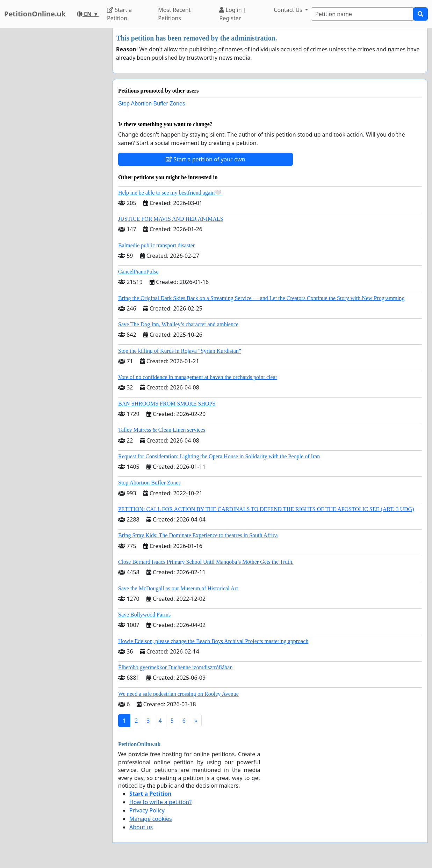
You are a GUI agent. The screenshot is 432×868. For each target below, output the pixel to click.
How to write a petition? (160, 802)
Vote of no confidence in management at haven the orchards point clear (198, 377)
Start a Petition (119, 14)
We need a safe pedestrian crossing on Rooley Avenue (178, 694)
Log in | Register (233, 14)
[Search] (362, 14)
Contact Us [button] (289, 10)
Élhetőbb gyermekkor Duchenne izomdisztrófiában (175, 667)
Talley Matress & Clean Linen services (162, 430)
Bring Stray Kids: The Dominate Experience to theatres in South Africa (198, 535)
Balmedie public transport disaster (156, 245)
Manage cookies (151, 819)
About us (141, 827)
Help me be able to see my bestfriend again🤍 (170, 193)
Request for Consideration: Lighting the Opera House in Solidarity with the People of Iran (219, 456)
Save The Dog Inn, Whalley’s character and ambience (178, 324)
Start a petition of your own (205, 159)
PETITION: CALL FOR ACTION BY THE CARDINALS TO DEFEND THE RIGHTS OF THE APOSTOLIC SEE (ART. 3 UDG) (266, 509)
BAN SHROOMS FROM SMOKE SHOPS (167, 404)
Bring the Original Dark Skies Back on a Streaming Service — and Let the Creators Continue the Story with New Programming (261, 298)
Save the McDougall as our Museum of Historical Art (178, 588)
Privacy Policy (147, 810)
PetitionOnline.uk (35, 14)
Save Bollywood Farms (144, 615)
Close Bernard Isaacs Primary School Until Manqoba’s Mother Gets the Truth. (206, 562)
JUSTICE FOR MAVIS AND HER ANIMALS (171, 219)
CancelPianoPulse (138, 272)
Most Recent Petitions (174, 14)
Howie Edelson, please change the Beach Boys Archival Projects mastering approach (213, 641)
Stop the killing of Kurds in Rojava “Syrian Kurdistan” (180, 351)
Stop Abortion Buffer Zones (152, 104)
